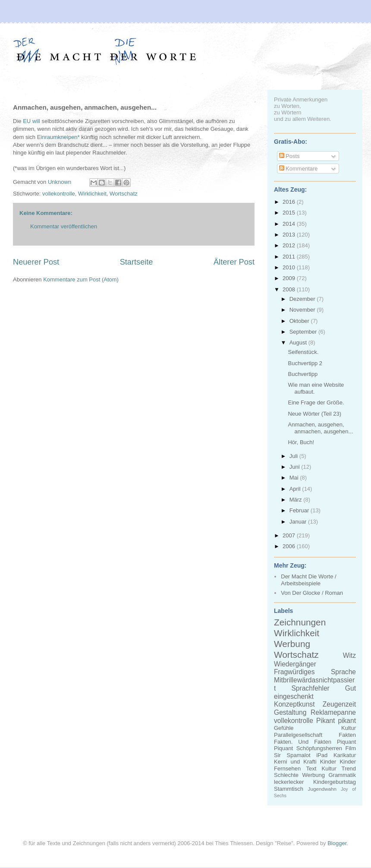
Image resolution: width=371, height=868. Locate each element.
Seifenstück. (303, 352)
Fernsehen (287, 769)
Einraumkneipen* (58, 137)
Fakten (347, 735)
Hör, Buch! (301, 442)
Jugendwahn (322, 789)
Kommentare (299, 169)
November (303, 310)
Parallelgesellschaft (298, 735)
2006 (290, 546)
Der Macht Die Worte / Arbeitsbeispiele (308, 580)
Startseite (137, 262)
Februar (300, 510)
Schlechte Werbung (299, 775)
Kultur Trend (339, 769)
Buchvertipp (303, 374)
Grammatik (342, 775)
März (297, 500)
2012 (290, 245)
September (304, 332)
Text (311, 769)
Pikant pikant (336, 721)
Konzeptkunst (294, 704)
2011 (290, 257)
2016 (290, 202)
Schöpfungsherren (319, 748)
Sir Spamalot (292, 755)
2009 (290, 278)
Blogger (337, 843)
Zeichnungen (300, 622)
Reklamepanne (333, 712)
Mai (295, 478)
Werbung (292, 644)
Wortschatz (124, 194)
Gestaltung (290, 712)
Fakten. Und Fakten (303, 742)
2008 (290, 289)
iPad (322, 755)
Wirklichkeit (92, 194)
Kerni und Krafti (295, 762)
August (299, 342)
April (296, 489)
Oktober (300, 321)
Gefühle (284, 728)
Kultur (349, 728)
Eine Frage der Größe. (316, 402)
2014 (290, 224)
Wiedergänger (295, 664)
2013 (290, 235)
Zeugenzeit (339, 704)
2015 (290, 213)
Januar (299, 522)
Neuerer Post (36, 262)
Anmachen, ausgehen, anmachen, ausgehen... (320, 428)
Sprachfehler (310, 688)
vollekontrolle (59, 194)
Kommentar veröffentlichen (64, 226)
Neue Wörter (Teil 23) (314, 414)
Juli (294, 456)
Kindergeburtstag (335, 782)
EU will (31, 121)
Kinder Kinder (338, 762)
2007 (290, 535)
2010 (290, 267)
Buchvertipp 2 (305, 363)
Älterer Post (234, 262)
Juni (295, 467)
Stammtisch (289, 789)
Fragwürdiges (294, 672)
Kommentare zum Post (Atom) (81, 279)
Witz (349, 655)
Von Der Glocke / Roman (312, 593)
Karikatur (345, 755)
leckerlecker (289, 782)
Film (351, 748)
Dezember (303, 299)
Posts (289, 156)
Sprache (343, 672)
